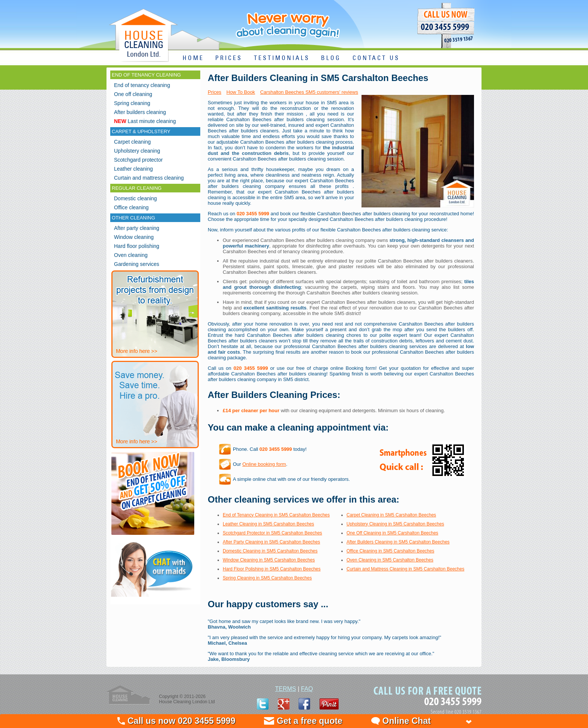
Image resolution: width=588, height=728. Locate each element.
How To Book (241, 92)
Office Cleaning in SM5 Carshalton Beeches (390, 551)
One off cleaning (133, 94)
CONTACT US (376, 58)
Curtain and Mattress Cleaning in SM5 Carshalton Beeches (405, 569)
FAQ (307, 689)
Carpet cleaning (132, 142)
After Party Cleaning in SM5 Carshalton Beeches (271, 542)
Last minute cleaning (145, 121)
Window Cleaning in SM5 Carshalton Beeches (269, 560)
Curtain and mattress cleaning (149, 178)
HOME (193, 58)
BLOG (331, 58)
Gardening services (137, 264)
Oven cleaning (131, 255)
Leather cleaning (133, 169)
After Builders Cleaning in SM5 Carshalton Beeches (398, 542)
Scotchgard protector (138, 160)
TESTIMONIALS (282, 58)
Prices (214, 92)
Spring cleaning (132, 103)
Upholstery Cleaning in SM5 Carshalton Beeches (395, 524)
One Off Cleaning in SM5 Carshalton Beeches (392, 533)
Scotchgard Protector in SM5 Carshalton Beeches (272, 533)
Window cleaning (134, 237)
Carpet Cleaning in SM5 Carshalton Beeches (391, 515)
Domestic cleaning (135, 198)
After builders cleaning (140, 112)
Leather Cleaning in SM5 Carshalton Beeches (268, 524)
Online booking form (264, 464)
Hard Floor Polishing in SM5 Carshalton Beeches (272, 569)
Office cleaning (131, 207)
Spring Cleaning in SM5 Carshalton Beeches (267, 578)
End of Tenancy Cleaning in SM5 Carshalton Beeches (276, 515)
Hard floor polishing (137, 246)
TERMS (285, 689)
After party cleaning (137, 228)
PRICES (229, 58)
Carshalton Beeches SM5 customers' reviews (309, 92)
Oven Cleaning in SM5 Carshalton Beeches (390, 560)
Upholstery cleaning (137, 151)
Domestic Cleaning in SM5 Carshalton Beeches (270, 551)
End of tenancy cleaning (142, 85)
